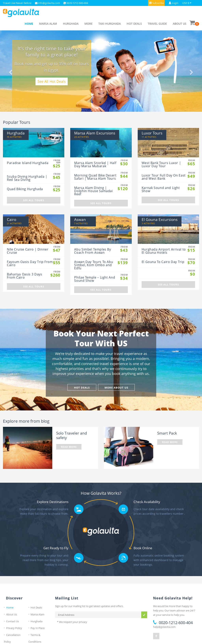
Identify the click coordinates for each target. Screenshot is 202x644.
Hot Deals (134, 24)
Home (29, 24)
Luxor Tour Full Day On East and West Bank (164, 177)
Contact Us (13, 621)
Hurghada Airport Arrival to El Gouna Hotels (164, 251)
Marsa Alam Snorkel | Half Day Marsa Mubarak (95, 164)
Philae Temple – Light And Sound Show (95, 279)
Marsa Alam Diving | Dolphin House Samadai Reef (93, 191)
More (88, 24)
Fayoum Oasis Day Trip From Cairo (30, 263)
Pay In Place (38, 628)
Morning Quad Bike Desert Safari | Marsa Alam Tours (95, 177)
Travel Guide (157, 24)
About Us (180, 24)
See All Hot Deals (52, 81)
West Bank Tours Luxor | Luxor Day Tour (161, 164)
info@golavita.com (49, 3)
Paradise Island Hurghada (28, 163)
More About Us (116, 388)
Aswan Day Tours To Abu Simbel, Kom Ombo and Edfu (94, 265)
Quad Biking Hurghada (25, 189)
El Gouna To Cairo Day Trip (163, 262)
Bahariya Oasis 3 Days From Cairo (24, 276)
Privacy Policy (14, 628)
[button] (156, 3)
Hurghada (71, 24)
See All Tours (34, 200)
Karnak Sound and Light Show (161, 189)
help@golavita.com (164, 627)
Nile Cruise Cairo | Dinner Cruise (28, 251)
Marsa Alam (48, 24)
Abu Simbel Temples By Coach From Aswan (93, 251)
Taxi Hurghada (110, 24)
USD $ (186, 3)
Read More (69, 447)
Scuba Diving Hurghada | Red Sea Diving (27, 178)
